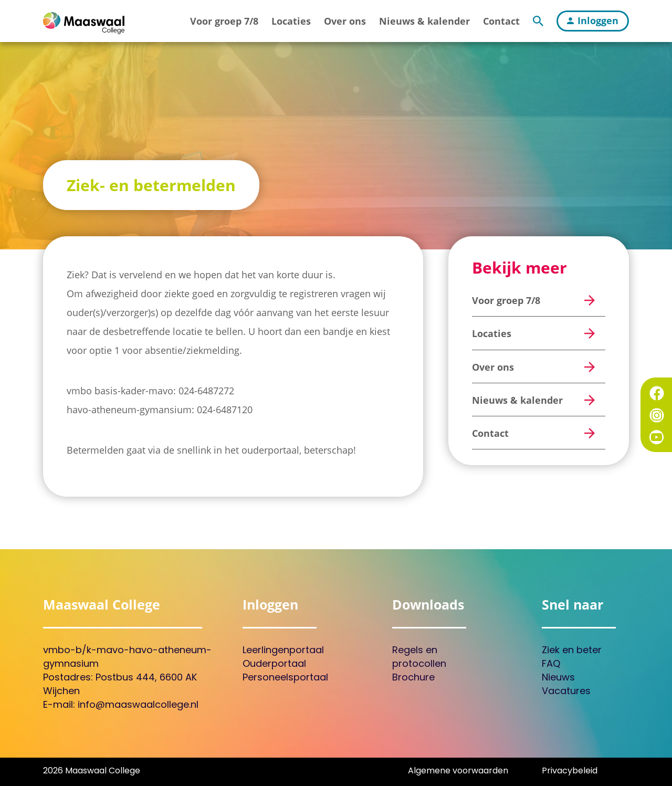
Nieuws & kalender (424, 21)
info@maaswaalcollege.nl (138, 705)
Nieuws (558, 678)
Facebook (657, 393)
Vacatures (566, 692)
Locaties (291, 21)
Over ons (345, 21)
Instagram (657, 415)
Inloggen (593, 20)
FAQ (551, 664)
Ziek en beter (572, 651)
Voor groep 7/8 (224, 21)
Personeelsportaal (285, 678)
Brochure (413, 678)
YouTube (657, 437)
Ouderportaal (274, 664)
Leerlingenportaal (283, 651)
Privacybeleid (570, 771)
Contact (501, 21)
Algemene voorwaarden (458, 771)
